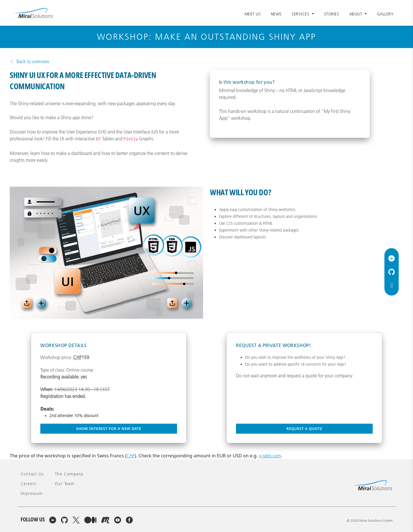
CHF (131, 456)
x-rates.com (270, 456)
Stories (332, 14)
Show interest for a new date (109, 429)
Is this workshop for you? (247, 82)
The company (69, 474)
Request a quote (304, 429)
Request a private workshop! (273, 345)
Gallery (385, 14)
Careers (28, 484)
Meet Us (253, 14)
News (276, 14)
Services (301, 14)
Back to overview (33, 61)
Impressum (32, 493)
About (356, 14)
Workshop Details (63, 345)
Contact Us (32, 474)
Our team (65, 484)
